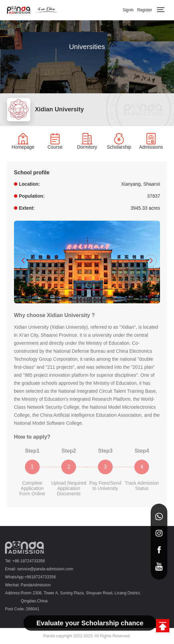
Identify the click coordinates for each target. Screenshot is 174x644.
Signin (128, 10)
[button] (23, 261)
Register (144, 10)
